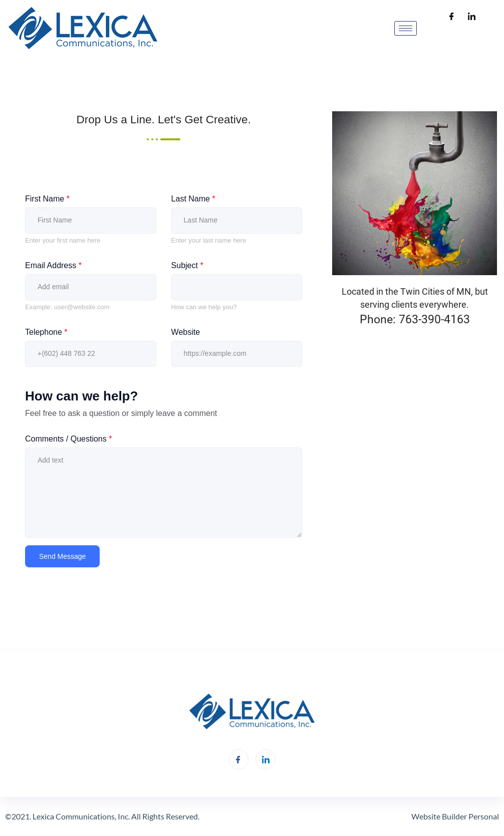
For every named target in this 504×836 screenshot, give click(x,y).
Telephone (46, 332)
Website (186, 332)
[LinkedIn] (472, 17)
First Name (47, 199)
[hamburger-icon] (406, 28)
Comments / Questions (68, 439)
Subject (187, 265)
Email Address (53, 265)
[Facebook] (452, 17)
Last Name (193, 199)
